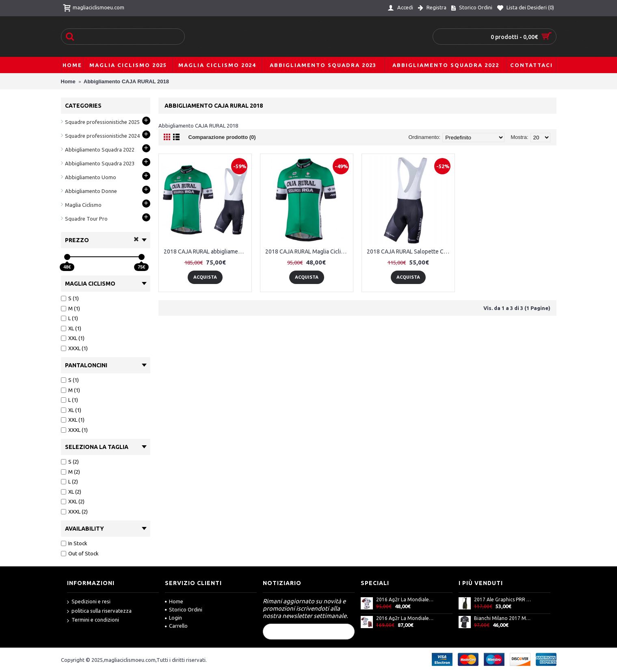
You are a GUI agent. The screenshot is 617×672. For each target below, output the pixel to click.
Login (173, 618)
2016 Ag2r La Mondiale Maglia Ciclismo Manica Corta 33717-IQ (405, 599)
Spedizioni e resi (89, 602)
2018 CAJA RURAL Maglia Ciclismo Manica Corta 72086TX (308, 251)
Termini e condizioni (93, 620)
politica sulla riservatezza (99, 611)
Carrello (176, 626)
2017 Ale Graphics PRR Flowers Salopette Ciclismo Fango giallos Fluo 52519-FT (503, 599)
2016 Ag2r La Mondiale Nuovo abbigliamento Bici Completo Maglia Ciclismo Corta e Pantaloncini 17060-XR (405, 618)
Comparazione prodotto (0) (222, 137)
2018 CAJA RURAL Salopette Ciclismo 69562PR (410, 251)
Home (174, 601)
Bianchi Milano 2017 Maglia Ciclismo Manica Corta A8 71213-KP (503, 618)
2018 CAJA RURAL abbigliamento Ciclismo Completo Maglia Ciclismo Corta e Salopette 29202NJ (207, 251)
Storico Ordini (184, 609)
